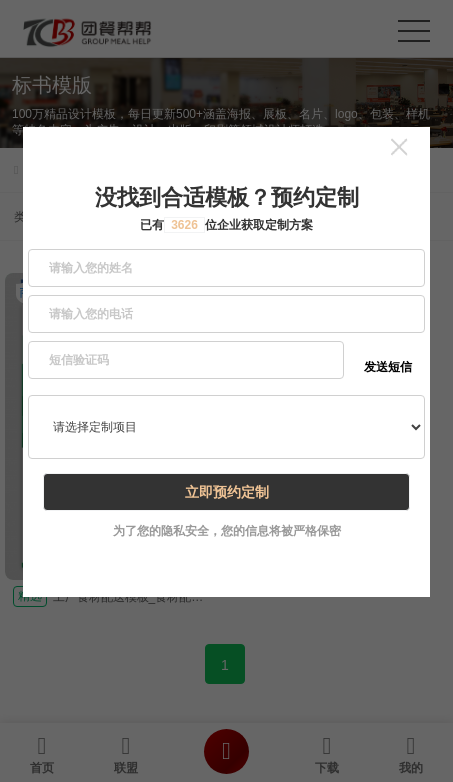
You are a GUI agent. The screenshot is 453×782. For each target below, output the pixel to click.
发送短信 (388, 367)
